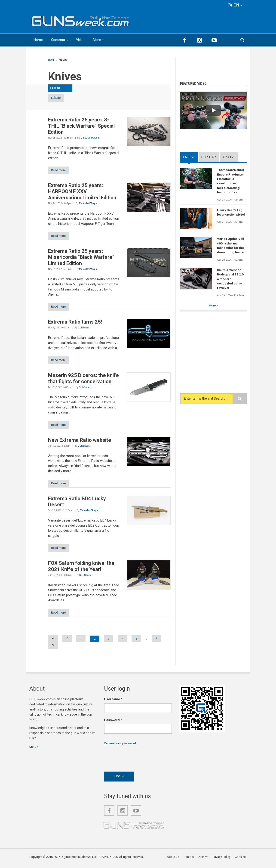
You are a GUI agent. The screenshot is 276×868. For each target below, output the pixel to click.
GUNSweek (84, 329)
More (97, 40)
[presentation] (139, 760)
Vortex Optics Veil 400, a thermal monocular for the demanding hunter (231, 246)
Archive (229, 157)
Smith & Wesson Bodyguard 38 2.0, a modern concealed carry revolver (231, 280)
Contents (58, 40)
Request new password (121, 746)
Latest (189, 157)
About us (175, 860)
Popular (209, 157)
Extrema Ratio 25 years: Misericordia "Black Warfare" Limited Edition (81, 258)
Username (113, 702)
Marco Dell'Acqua (90, 138)
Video (81, 40)
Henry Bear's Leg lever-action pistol (231, 213)
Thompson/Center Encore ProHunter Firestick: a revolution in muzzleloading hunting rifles (231, 181)
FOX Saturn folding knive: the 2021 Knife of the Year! (81, 569)
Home (38, 40)
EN (235, 5)
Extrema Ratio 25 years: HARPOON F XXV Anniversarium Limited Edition (82, 192)
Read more (60, 171)
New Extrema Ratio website (80, 442)
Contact (190, 860)
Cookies (241, 860)
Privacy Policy (222, 860)
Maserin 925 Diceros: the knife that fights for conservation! (83, 380)
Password (113, 723)
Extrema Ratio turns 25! (75, 323)
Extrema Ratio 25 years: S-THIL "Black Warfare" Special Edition (81, 126)
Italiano (60, 98)
